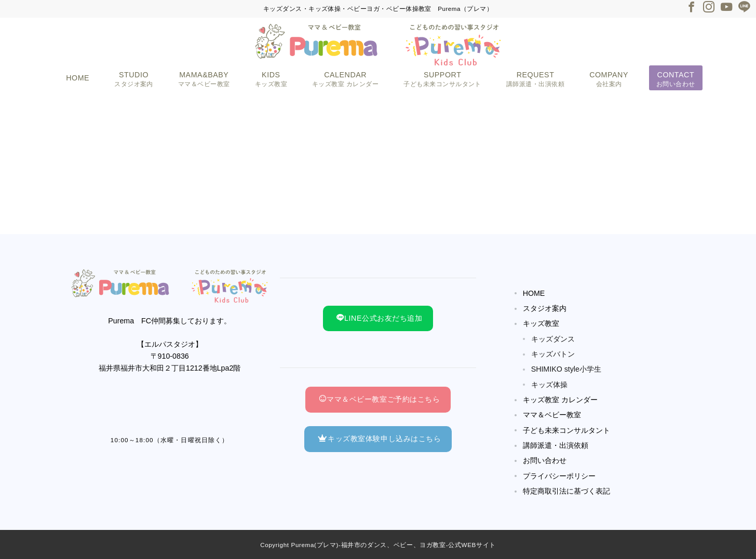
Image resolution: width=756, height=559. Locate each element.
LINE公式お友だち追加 (379, 318)
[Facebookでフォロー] (691, 8)
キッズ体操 (549, 385)
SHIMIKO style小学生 (566, 369)
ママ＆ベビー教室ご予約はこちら (379, 399)
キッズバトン (553, 354)
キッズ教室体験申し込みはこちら (379, 439)
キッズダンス (553, 339)
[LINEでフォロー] (744, 8)
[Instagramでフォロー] (709, 8)
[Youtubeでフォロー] (726, 8)
